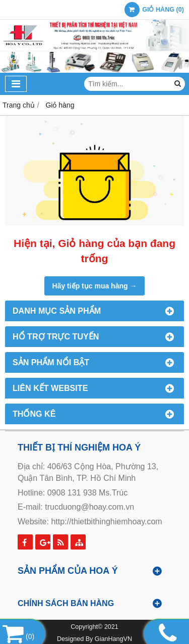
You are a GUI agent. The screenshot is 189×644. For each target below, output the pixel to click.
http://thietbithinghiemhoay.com (106, 522)
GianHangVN (113, 639)
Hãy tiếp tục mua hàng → (95, 286)
